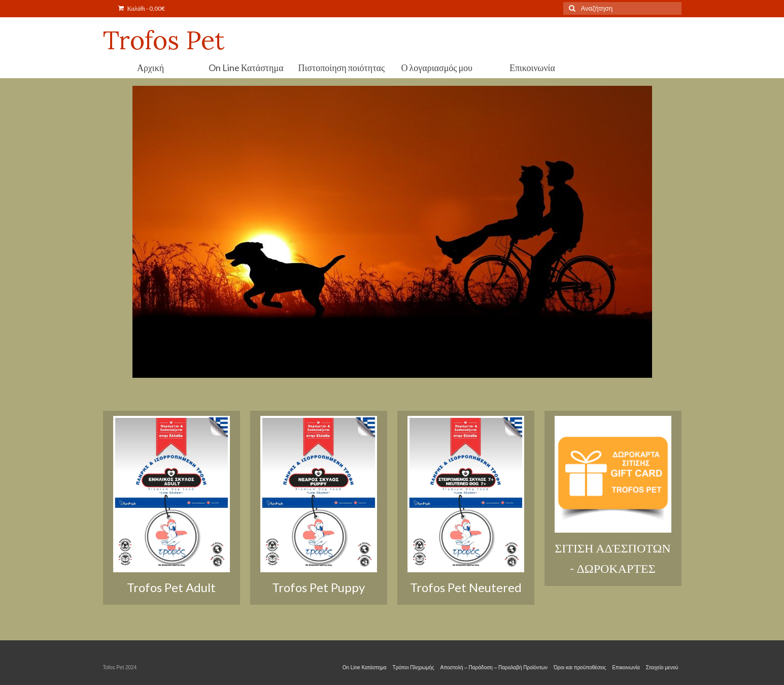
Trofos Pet (164, 40)
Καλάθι (142, 8)
